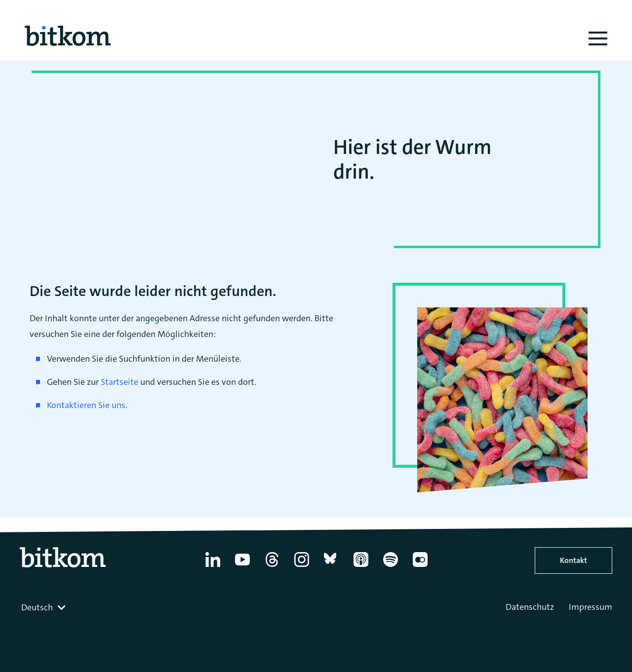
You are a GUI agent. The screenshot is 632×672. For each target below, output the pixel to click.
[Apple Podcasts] (361, 567)
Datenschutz (530, 607)
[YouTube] (242, 567)
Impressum (591, 607)
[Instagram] (302, 567)
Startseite (119, 382)
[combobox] (44, 607)
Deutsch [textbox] (37, 607)
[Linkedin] (213, 567)
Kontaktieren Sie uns (86, 405)
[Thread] (272, 567)
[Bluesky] (331, 567)
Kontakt (573, 560)
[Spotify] (391, 567)
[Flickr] (420, 567)
